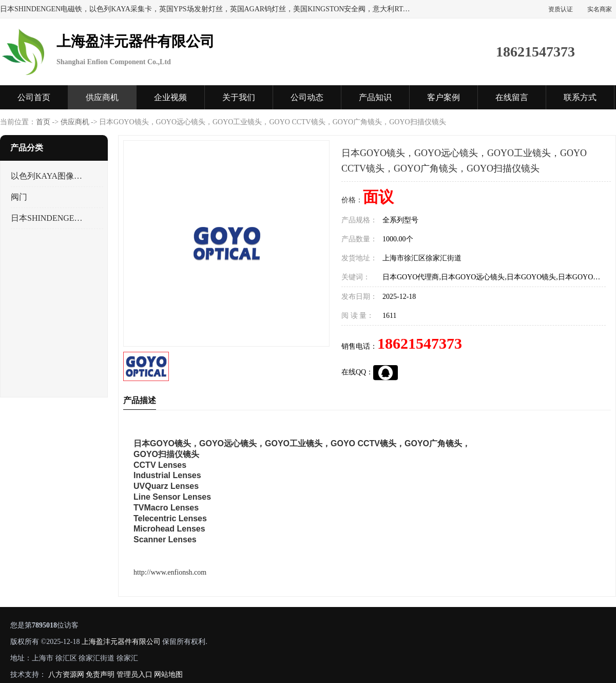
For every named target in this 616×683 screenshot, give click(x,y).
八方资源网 (66, 675)
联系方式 (580, 97)
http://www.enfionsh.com (170, 572)
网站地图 (168, 675)
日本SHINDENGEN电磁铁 (48, 218)
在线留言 (512, 97)
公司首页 (34, 97)
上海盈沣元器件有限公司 (121, 642)
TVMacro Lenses (166, 508)
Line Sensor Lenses (172, 497)
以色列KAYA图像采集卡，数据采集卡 (48, 176)
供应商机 (102, 97)
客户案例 (444, 97)
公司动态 (307, 97)
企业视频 (170, 97)
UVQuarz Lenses (166, 486)
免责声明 (100, 675)
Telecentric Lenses (170, 518)
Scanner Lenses (165, 539)
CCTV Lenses (160, 465)
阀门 (19, 197)
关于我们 (239, 97)
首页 (43, 122)
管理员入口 (134, 675)
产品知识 (375, 97)
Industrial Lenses (167, 475)
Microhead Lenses (169, 529)
